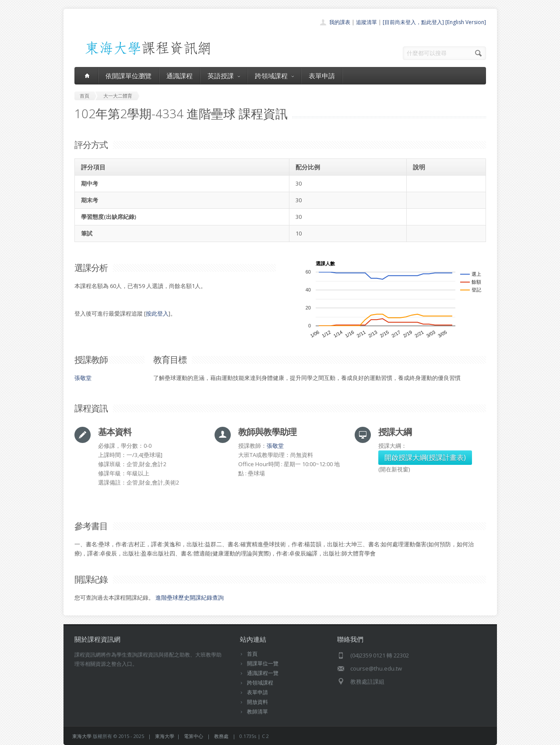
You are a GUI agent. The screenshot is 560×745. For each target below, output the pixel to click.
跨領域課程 (274, 76)
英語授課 (224, 76)
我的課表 (340, 22)
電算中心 (194, 736)
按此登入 (157, 313)
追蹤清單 (366, 22)
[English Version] (466, 22)
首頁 (252, 654)
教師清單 (257, 712)
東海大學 (82, 736)
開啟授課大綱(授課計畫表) (425, 457)
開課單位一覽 (263, 663)
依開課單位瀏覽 (129, 76)
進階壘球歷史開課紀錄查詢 (190, 597)
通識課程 (180, 76)
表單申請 (322, 76)
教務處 (221, 736)
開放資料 (257, 702)
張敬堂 (83, 378)
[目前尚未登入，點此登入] (413, 22)
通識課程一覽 (263, 673)
